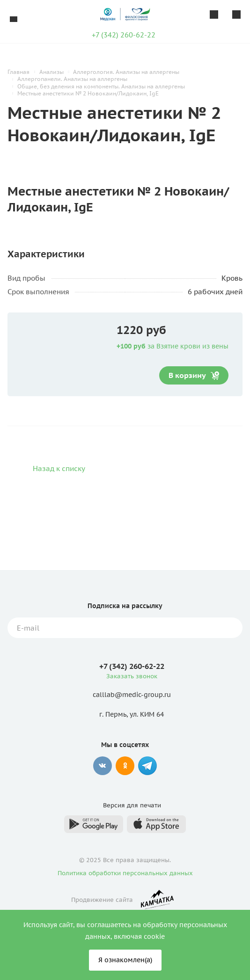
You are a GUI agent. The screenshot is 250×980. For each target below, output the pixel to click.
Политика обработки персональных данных (125, 873)
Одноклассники (125, 766)
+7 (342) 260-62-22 (124, 35)
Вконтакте (103, 766)
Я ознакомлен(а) (125, 960)
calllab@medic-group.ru (132, 695)
